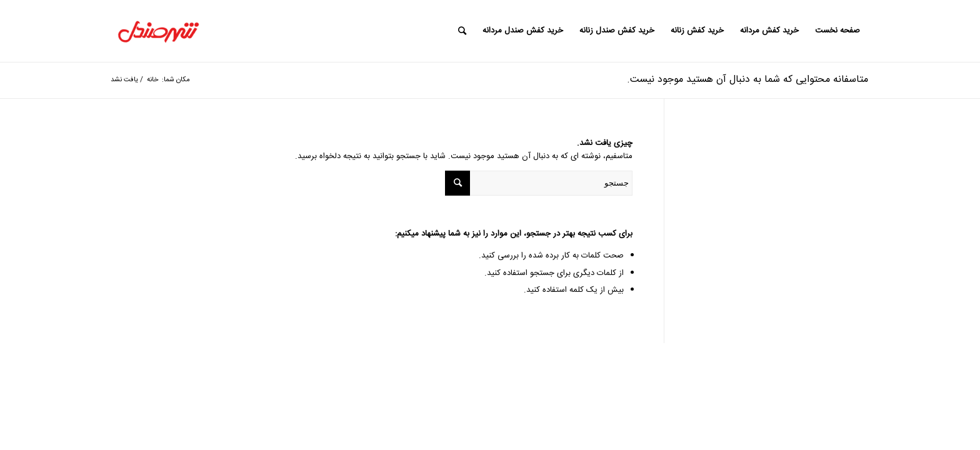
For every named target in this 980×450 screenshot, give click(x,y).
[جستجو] (462, 31)
